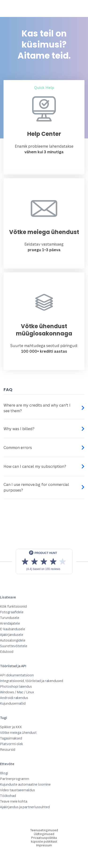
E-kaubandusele (13, 629)
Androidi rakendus (14, 698)
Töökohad (8, 796)
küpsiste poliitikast (44, 842)
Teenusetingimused (44, 830)
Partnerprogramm (15, 779)
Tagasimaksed (11, 738)
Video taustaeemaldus (17, 790)
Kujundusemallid (13, 703)
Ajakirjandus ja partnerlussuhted (25, 807)
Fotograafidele (12, 612)
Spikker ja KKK (11, 727)
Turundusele (10, 618)
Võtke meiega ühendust (18, 733)
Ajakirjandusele (12, 635)
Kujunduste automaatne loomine (25, 784)
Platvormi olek (11, 744)
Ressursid (8, 749)
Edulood (7, 652)
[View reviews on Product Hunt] (44, 561)
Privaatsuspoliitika (44, 838)
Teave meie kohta (14, 801)
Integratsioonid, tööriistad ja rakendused (32, 681)
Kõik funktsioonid (13, 606)
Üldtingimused (44, 834)
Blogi (4, 773)
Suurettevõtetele (14, 646)
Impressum (44, 845)
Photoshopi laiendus (16, 686)
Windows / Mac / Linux (17, 692)
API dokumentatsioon (17, 675)
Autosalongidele (13, 640)
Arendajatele (10, 623)
